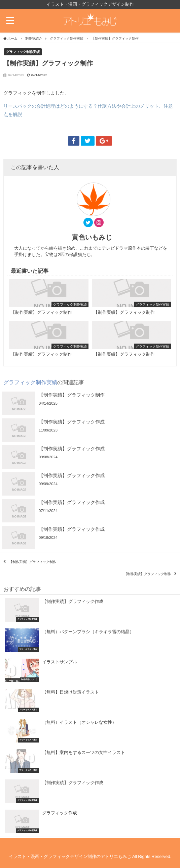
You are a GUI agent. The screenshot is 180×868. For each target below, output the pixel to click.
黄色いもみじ (92, 237)
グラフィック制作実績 (23, 52)
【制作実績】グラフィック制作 (33, 562)
